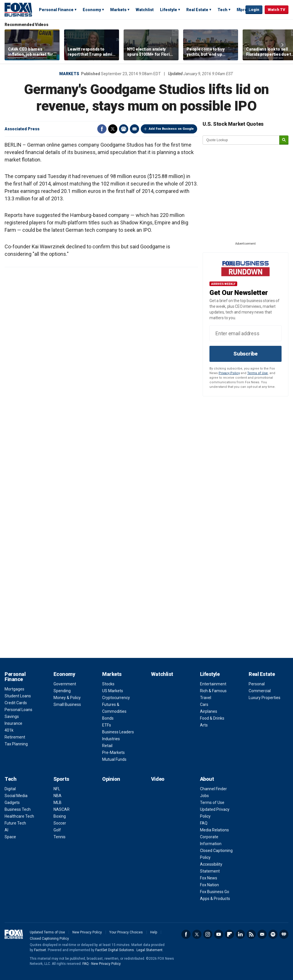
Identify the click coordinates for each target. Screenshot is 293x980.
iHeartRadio (284, 934)
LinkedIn (240, 934)
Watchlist (145, 10)
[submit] (284, 140)
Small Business (67, 704)
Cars (204, 704)
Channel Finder (213, 789)
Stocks (108, 684)
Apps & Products (215, 899)
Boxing (60, 816)
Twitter (113, 129)
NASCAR (62, 809)
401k (9, 730)
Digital (10, 789)
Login (254, 10)
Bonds (108, 718)
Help (154, 932)
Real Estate (197, 10)
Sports (61, 779)
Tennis (60, 837)
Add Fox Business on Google (171, 129)
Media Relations (214, 830)
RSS (251, 934)
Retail (107, 746)
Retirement (15, 737)
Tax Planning (16, 744)
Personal (257, 684)
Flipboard (229, 934)
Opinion (111, 779)
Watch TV (277, 10)
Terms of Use (258, 373)
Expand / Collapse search (240, 10)
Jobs (204, 796)
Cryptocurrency (116, 698)
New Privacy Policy (87, 932)
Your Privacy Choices (126, 932)
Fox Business (18, 9)
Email (134, 129)
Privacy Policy (229, 373)
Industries (111, 739)
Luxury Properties (265, 698)
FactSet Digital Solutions (115, 950)
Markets (118, 10)
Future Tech (15, 823)
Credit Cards (16, 703)
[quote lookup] (241, 140)
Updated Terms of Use (47, 932)
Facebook (102, 129)
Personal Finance (56, 10)
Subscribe (246, 354)
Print (124, 129)
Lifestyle (169, 10)
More (242, 10)
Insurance (13, 723)
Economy (92, 10)
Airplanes (209, 711)
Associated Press (22, 129)
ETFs (107, 725)
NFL (57, 789)
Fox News (209, 878)
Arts (204, 725)
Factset (40, 950)
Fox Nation (209, 885)
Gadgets (12, 803)
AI (6, 830)
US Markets (113, 691)
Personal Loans (18, 710)
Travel (206, 698)
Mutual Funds (114, 759)
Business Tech (18, 809)
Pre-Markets (113, 753)
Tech (222, 10)
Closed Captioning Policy (49, 939)
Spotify (273, 934)
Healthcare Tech (19, 816)
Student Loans (18, 696)
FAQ (204, 823)
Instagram (208, 934)
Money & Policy (67, 698)
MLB (58, 803)
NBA (58, 796)
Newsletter (262, 934)
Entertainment (213, 684)
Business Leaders (118, 732)
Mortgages (14, 689)
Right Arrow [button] (282, 45)
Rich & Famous (213, 691)
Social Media (16, 796)
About (207, 779)
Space (10, 837)
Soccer (60, 823)
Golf (57, 830)
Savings (12, 716)
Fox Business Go (215, 892)
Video (158, 779)
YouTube (219, 934)
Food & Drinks (212, 718)
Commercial (260, 691)
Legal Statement (150, 950)
